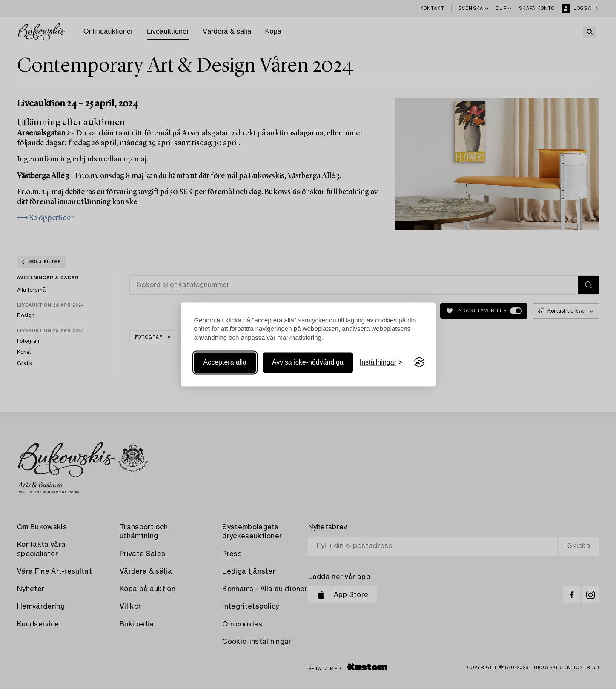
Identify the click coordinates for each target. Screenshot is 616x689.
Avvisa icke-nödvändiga (308, 362)
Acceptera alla (225, 362)
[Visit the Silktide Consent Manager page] (419, 362)
